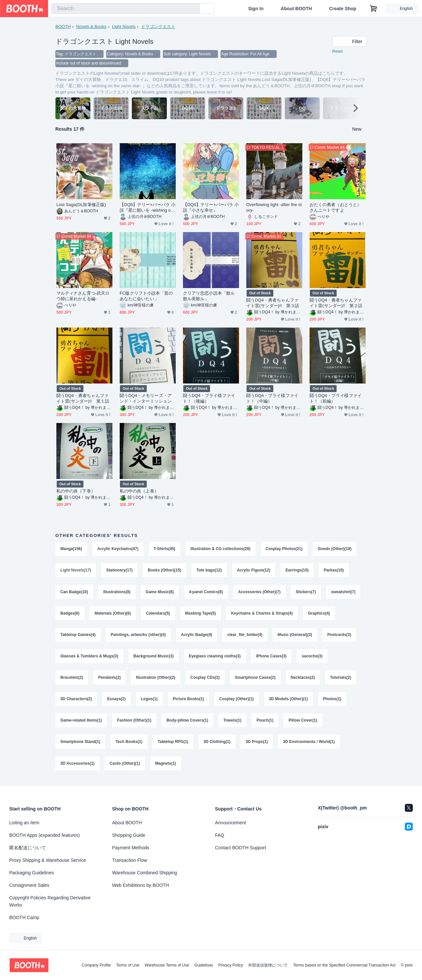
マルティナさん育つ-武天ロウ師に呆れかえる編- (83, 296)
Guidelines (204, 965)
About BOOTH (296, 9)
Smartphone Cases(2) (255, 679)
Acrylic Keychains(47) (118, 549)
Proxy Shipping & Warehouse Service (48, 860)
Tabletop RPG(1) (173, 744)
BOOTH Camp (24, 917)
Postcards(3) (339, 636)
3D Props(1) (257, 744)
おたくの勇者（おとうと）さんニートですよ (335, 207)
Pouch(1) (265, 723)
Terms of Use (128, 965)
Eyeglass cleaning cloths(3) (215, 657)
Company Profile (96, 965)
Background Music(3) (154, 657)
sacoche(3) (312, 657)
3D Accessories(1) (77, 766)
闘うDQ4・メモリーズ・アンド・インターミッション (146, 398)
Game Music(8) (160, 592)
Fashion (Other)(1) (134, 723)
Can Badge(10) (74, 592)
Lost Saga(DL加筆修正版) (81, 205)
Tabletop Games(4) (78, 636)
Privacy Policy (231, 965)
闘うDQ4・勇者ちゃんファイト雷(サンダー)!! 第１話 (83, 398)
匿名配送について (28, 848)
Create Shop (343, 9)
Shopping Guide (129, 835)
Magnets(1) (166, 766)
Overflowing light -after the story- (274, 207)
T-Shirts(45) (165, 549)
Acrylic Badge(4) (197, 636)
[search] (193, 9)
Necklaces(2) (303, 679)
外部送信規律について (268, 965)
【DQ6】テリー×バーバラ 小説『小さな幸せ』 (211, 207)
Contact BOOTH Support (241, 848)
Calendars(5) (158, 614)
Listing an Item (24, 823)
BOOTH (63, 26)
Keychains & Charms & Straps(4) (262, 614)
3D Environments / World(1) (309, 744)
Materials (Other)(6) (113, 614)
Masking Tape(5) (201, 614)
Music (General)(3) (295, 636)
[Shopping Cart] (374, 9)
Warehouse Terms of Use (167, 965)
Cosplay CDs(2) (205, 679)
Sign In (256, 9)
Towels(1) (232, 723)
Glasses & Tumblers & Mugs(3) (89, 657)
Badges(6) (70, 614)
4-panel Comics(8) (206, 592)
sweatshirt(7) (344, 592)
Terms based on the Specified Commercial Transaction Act (344, 965)
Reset (337, 51)
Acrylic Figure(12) (254, 570)
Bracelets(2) (72, 679)
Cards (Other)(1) (125, 766)
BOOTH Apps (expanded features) (45, 835)
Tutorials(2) (341, 679)
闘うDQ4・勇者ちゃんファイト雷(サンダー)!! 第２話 (336, 303)
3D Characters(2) (76, 701)
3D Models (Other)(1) (288, 701)
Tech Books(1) (129, 744)
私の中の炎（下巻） (76, 491)
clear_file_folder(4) (245, 636)
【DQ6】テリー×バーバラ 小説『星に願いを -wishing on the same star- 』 (148, 208)
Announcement (230, 823)
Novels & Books (91, 26)
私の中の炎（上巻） (139, 491)
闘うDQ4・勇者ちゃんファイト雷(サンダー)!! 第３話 (273, 303)
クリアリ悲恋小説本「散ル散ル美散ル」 (209, 296)
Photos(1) (332, 701)
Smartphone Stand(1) (80, 744)
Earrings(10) (297, 570)
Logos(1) (149, 701)
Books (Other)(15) (164, 570)
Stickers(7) (306, 592)
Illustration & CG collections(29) (221, 549)
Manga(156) (71, 549)
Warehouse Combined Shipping (145, 873)
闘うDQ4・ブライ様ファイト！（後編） (209, 398)
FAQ (220, 835)
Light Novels (124, 26)
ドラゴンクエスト (158, 26)
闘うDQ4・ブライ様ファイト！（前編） (336, 398)
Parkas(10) (334, 570)
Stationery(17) (119, 570)
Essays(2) (116, 701)
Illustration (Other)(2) (155, 679)
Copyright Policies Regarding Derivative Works (50, 901)
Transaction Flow (130, 860)
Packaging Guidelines (31, 873)
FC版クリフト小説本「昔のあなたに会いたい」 (146, 296)
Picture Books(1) (188, 701)
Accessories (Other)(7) (259, 592)
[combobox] (126, 9)
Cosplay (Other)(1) (237, 701)
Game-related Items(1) (81, 723)
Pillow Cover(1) (303, 723)
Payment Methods (131, 848)
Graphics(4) (319, 614)
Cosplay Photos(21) (284, 549)
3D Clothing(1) (217, 744)
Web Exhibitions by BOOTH (140, 885)
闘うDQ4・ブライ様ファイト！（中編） (272, 398)
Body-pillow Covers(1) (187, 723)
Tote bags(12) (209, 570)
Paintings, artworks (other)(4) (138, 636)
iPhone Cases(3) (271, 657)
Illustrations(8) (117, 592)
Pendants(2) (110, 679)
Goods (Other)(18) (335, 549)
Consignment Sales (29, 885)
